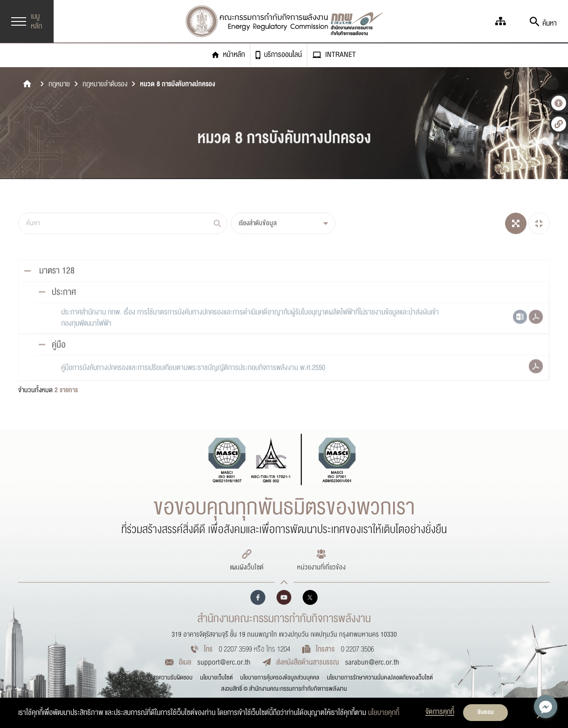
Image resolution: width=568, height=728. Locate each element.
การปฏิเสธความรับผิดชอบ (164, 678)
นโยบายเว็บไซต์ (216, 678)
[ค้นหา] (123, 223)
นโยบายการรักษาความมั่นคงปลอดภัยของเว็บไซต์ (380, 678)
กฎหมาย (59, 84)
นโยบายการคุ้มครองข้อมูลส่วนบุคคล (280, 678)
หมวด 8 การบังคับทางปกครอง (177, 84)
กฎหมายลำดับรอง (105, 84)
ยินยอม (486, 712)
